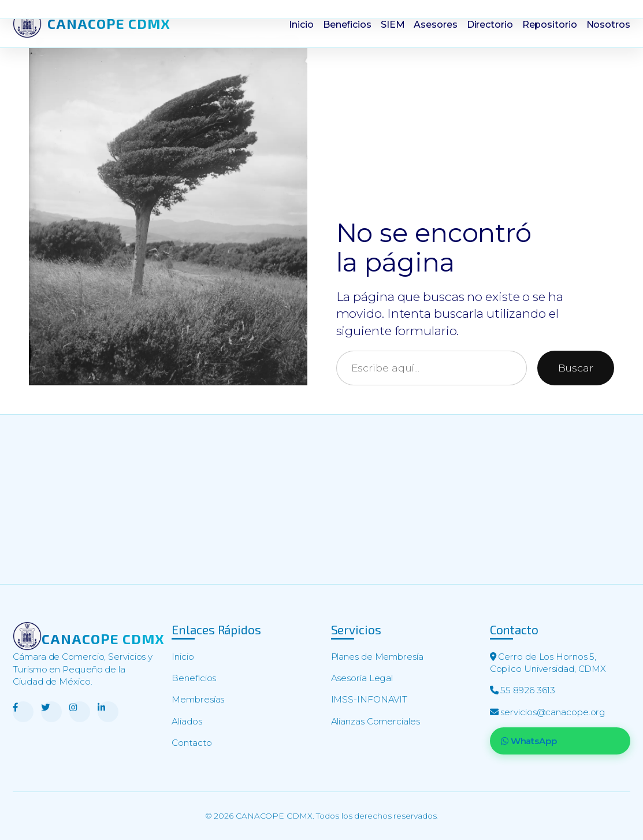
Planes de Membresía (377, 657)
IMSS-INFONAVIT (369, 699)
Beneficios (347, 25)
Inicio (301, 25)
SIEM (393, 25)
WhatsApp (529, 741)
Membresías (198, 699)
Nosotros (608, 25)
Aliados (187, 721)
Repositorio (550, 25)
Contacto (192, 743)
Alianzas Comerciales (376, 721)
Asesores (435, 25)
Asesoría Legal (362, 678)
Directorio (490, 25)
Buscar (576, 368)
